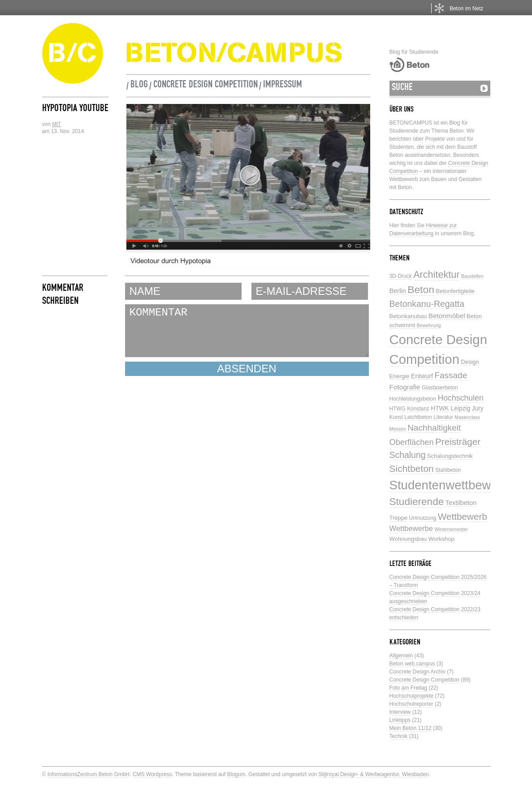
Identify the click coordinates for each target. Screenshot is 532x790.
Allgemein (401, 656)
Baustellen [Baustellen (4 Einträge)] (472, 276)
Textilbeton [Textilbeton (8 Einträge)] (461, 503)
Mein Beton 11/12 (411, 728)
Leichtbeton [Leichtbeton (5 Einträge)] (418, 417)
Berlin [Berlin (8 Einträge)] (398, 291)
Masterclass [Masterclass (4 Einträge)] (467, 417)
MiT (56, 124)
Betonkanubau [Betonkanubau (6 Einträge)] (408, 316)
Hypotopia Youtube (75, 109)
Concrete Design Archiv (417, 672)
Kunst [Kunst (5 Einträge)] (396, 417)
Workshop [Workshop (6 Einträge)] (441, 539)
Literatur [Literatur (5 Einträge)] (443, 417)
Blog (139, 86)
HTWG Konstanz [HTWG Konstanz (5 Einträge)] (409, 409)
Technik (399, 736)
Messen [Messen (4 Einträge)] (398, 429)
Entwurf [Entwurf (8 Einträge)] (422, 376)
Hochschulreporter (411, 704)
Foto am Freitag (409, 688)
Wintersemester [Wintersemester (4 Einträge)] (451, 529)
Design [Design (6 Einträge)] (470, 362)
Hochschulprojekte (412, 696)
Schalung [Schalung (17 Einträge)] (408, 455)
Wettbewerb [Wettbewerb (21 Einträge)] (463, 516)
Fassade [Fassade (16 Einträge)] (451, 375)
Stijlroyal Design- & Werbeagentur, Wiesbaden (374, 774)
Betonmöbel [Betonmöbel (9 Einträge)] (447, 316)
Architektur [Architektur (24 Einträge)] (436, 274)
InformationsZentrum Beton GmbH (89, 774)
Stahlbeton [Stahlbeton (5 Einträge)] (448, 470)
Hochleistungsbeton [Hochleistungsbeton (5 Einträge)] (413, 399)
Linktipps (400, 720)
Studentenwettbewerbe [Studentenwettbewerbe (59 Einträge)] (453, 485)
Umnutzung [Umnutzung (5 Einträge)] (423, 518)
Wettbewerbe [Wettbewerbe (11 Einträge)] (411, 529)
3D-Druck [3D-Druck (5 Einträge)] (401, 276)
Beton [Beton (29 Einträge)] (421, 289)
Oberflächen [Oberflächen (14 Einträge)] (412, 442)
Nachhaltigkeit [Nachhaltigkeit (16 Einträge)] (434, 428)
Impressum (283, 86)
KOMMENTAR (247, 331)
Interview (400, 712)
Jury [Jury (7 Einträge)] (478, 408)
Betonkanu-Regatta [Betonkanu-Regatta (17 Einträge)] (427, 304)
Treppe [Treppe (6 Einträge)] (399, 518)
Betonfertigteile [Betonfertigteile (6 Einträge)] (455, 291)
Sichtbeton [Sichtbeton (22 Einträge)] (412, 468)
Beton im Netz (466, 9)
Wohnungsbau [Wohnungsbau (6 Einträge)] (408, 539)
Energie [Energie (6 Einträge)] (400, 376)
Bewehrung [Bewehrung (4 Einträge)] (429, 325)
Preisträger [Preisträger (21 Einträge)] (458, 442)
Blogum (236, 774)
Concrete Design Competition (205, 86)
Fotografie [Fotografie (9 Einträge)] (405, 387)
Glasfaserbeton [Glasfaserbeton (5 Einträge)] (440, 388)
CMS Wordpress (152, 774)
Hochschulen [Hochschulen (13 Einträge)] (460, 398)
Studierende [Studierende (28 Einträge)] (417, 502)
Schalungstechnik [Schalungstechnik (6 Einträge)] (450, 456)
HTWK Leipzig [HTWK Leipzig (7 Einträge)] (450, 408)
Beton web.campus (412, 664)
